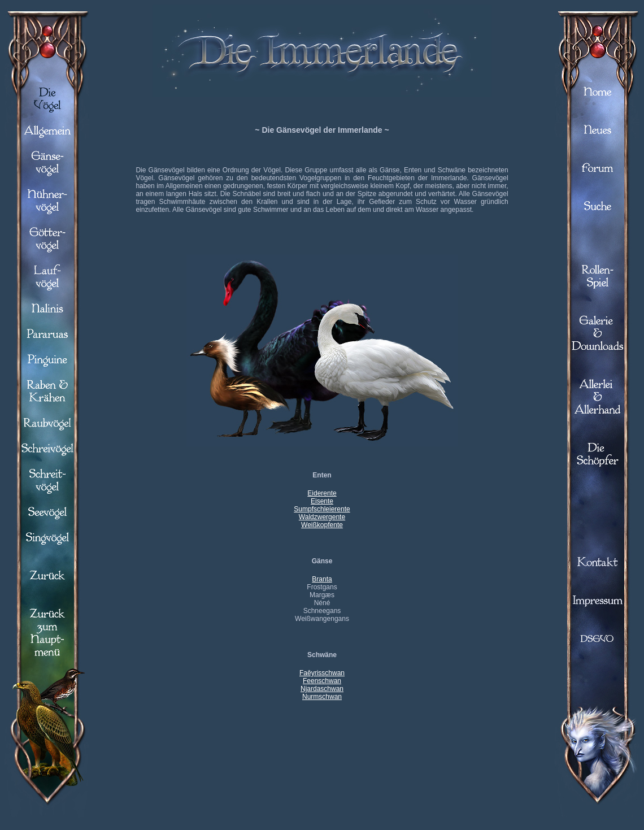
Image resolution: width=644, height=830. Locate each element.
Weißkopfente (322, 525)
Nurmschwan (322, 697)
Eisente (322, 501)
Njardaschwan (322, 689)
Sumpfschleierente (322, 509)
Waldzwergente (322, 517)
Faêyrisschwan (322, 673)
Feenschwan (322, 681)
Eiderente (322, 493)
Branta (322, 579)
